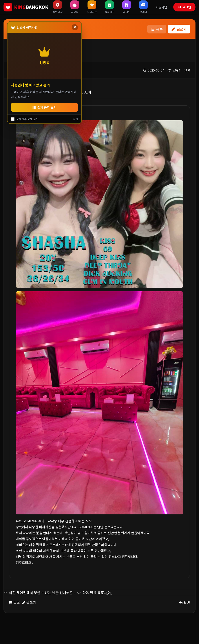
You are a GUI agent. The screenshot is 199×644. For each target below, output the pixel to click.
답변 (184, 602)
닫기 (75, 119)
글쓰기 (179, 29)
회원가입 (161, 7)
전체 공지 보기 (44, 107)
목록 (157, 29)
